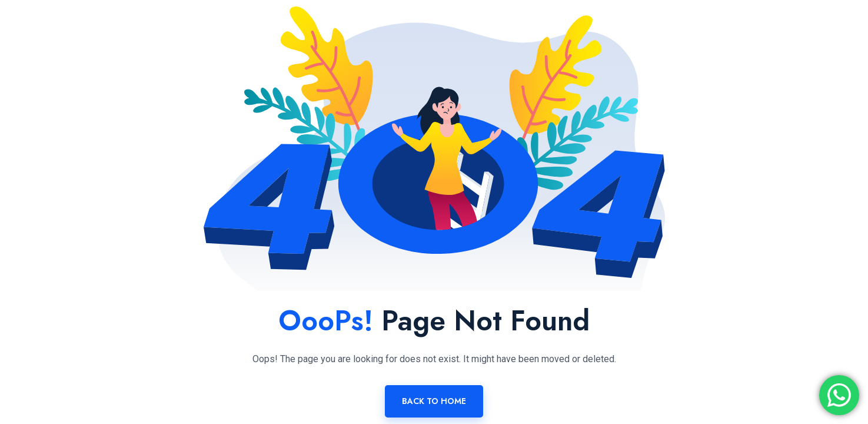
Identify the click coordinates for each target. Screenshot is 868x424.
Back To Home (434, 401)
